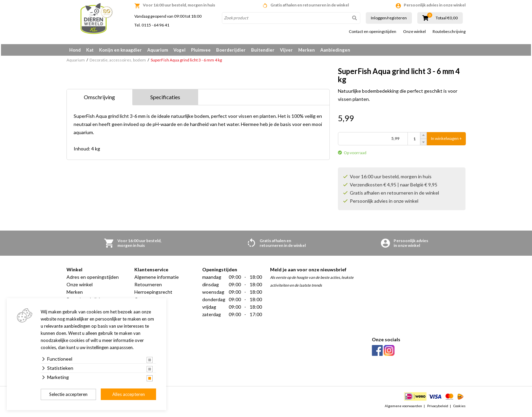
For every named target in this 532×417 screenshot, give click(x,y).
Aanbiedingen (335, 50)
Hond (75, 50)
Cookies (459, 408)
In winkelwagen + (446, 141)
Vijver (286, 50)
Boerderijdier (231, 50)
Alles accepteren (129, 394)
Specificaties (165, 99)
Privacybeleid (438, 408)
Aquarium (158, 50)
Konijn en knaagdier (120, 50)
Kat (90, 50)
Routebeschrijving (449, 32)
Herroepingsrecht (153, 294)
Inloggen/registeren (389, 18)
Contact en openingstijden (373, 32)
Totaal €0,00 (447, 18)
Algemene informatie (157, 279)
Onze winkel (414, 32)
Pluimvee (201, 50)
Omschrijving (99, 99)
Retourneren (148, 287)
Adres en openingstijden (93, 279)
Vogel (179, 50)
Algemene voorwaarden (403, 408)
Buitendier (263, 50)
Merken (307, 50)
